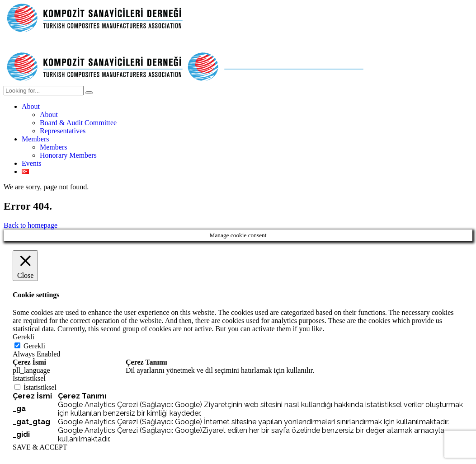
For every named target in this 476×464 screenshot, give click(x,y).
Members (35, 139)
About (31, 106)
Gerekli (34, 346)
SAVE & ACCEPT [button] (40, 447)
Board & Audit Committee (78, 123)
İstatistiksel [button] (29, 378)
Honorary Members (68, 155)
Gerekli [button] (24, 337)
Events (32, 163)
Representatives (63, 131)
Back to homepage (31, 225)
